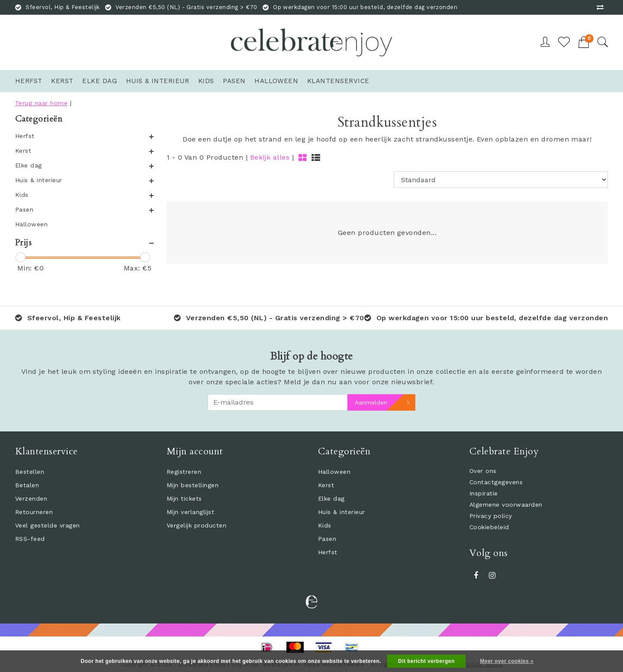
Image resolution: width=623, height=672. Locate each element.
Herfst (328, 552)
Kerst (326, 485)
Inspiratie (484, 493)
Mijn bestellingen (193, 485)
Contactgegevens (496, 482)
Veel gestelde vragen (48, 525)
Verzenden (31, 498)
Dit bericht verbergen (426, 661)
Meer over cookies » (507, 661)
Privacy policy (491, 516)
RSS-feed (30, 539)
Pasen (327, 539)
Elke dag (331, 498)
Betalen (27, 485)
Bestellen (30, 472)
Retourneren (34, 512)
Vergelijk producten (196, 525)
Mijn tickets (184, 498)
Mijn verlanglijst (190, 512)
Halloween (334, 472)
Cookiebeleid (489, 527)
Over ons (483, 471)
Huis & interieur (342, 512)
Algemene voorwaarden (506, 505)
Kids (325, 525)
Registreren (184, 472)
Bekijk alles (270, 157)
